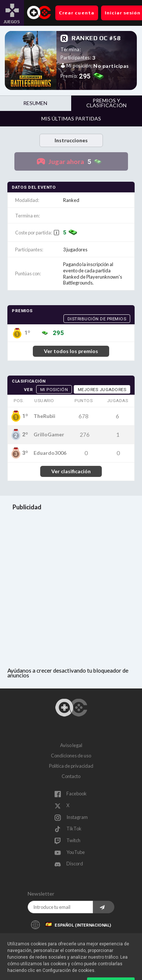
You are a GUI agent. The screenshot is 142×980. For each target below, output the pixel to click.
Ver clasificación (71, 471)
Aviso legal (71, 745)
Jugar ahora (77, 162)
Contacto (71, 776)
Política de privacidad (71, 766)
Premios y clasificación (106, 103)
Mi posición (54, 390)
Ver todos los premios (71, 351)
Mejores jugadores (102, 390)
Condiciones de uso (71, 756)
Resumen (35, 103)
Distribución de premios (97, 319)
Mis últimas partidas (71, 118)
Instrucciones (71, 140)
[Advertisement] (71, 590)
